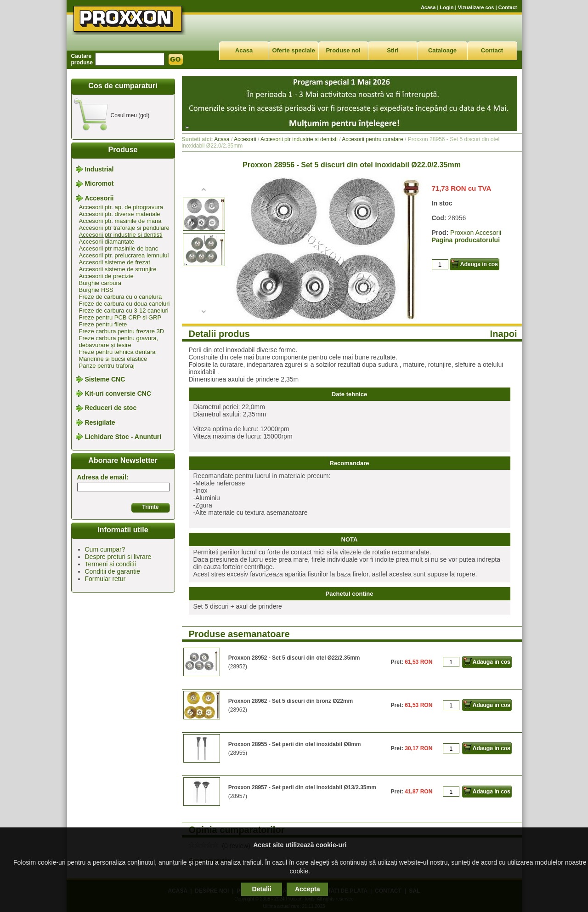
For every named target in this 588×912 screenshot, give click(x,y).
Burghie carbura (100, 283)
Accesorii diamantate (107, 242)
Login (447, 7)
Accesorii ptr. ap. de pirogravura (121, 207)
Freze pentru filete (103, 324)
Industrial (99, 169)
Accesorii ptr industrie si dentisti (121, 235)
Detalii (262, 889)
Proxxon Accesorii (476, 233)
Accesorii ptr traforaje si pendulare (124, 228)
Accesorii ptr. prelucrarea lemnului (124, 255)
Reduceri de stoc (110, 408)
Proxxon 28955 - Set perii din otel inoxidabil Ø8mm (295, 744)
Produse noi (343, 50)
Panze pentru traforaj (107, 366)
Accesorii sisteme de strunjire (118, 269)
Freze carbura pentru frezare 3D (122, 331)
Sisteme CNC (105, 379)
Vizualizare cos (476, 7)
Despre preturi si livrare (118, 557)
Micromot (99, 184)
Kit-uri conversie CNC (118, 393)
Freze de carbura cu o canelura (121, 297)
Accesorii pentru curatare (372, 139)
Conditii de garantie (113, 571)
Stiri (393, 50)
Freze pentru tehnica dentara (117, 352)
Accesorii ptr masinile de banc (119, 248)
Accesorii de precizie (106, 276)
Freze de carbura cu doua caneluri (124, 304)
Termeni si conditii (110, 564)
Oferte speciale (293, 50)
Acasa (428, 7)
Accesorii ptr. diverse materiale (120, 214)
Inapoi (504, 334)
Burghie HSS (96, 290)
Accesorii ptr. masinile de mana (120, 221)
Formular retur (105, 579)
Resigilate (100, 422)
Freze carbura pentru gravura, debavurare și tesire (119, 342)
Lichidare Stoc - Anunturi (123, 437)
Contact (508, 7)
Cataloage (442, 50)
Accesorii (99, 198)
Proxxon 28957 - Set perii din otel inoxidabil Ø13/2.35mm (302, 787)
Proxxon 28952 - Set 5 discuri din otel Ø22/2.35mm (294, 658)
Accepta (307, 889)
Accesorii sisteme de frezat (115, 262)
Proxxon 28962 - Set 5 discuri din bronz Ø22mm (291, 701)
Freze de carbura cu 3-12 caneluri (124, 311)
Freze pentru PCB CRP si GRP (120, 317)
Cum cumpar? (105, 549)
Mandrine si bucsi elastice (113, 359)
